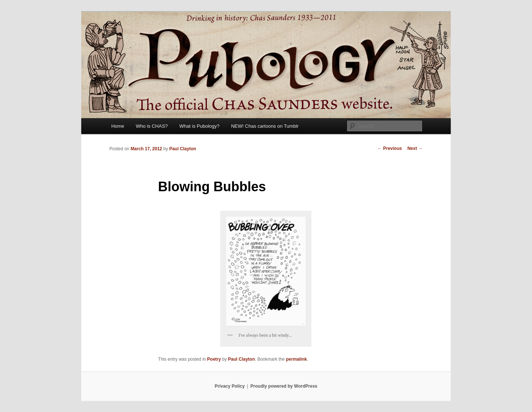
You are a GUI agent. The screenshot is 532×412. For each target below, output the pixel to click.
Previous (390, 148)
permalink (296, 359)
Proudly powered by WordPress (284, 386)
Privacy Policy (230, 386)
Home (118, 126)
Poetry (214, 359)
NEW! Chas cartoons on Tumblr (265, 126)
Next (415, 148)
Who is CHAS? (152, 126)
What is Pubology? (199, 126)
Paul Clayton (183, 149)
